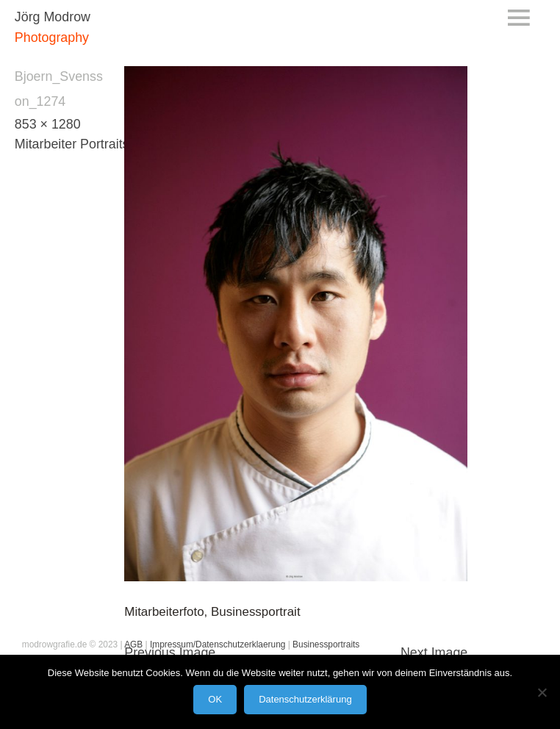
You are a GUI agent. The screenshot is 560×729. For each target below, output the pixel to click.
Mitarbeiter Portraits (72, 144)
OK (215, 699)
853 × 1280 (48, 124)
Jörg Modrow (53, 17)
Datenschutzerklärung (305, 699)
